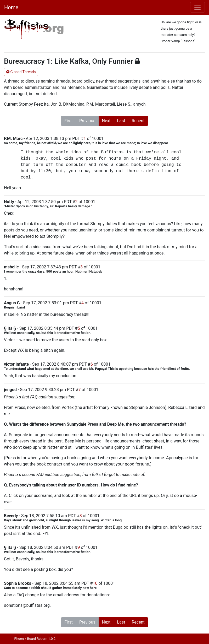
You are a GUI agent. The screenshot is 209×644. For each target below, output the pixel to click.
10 (95, 583)
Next (106, 121)
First (69, 121)
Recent (138, 121)
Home (11, 7)
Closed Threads (21, 72)
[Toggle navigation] (197, 7)
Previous (87, 121)
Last (121, 121)
